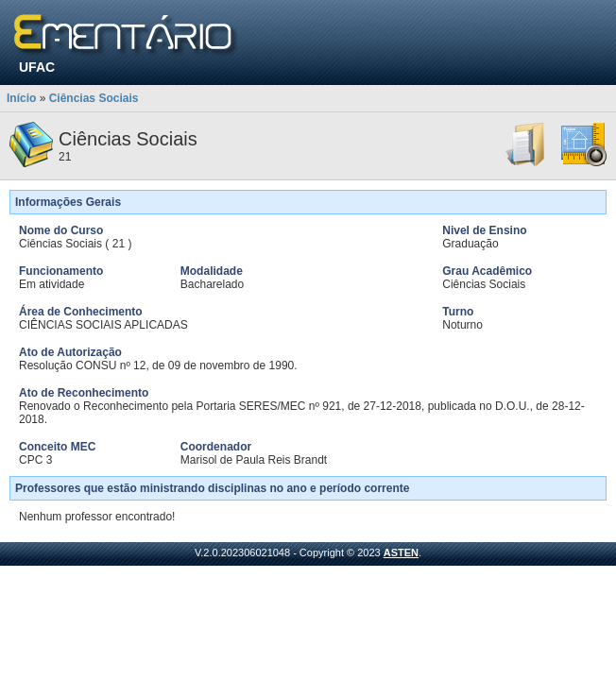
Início (21, 98)
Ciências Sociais (94, 98)
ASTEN (401, 552)
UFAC (37, 67)
